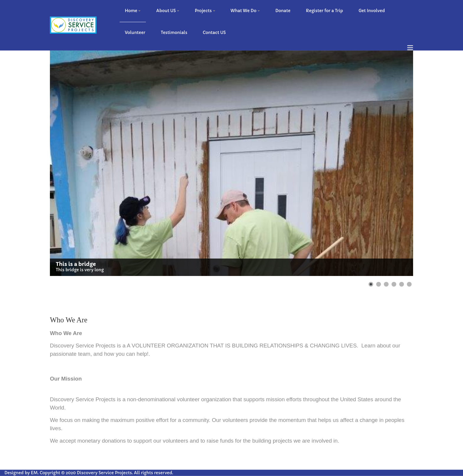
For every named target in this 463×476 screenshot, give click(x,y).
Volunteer (135, 33)
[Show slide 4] (394, 284)
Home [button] (133, 11)
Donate (283, 11)
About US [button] (168, 11)
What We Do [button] (245, 11)
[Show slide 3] (386, 284)
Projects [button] (205, 11)
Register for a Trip (325, 11)
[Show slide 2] (379, 284)
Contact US (214, 33)
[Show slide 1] (371, 284)
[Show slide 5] (402, 284)
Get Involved (372, 11)
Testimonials (174, 33)
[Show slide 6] (409, 284)
